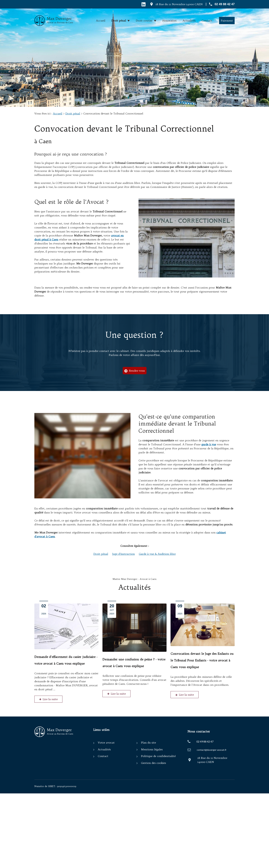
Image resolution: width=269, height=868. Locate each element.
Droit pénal (119, 21)
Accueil (101, 21)
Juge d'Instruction (123, 554)
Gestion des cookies (154, 763)
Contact (207, 21)
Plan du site (149, 743)
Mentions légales (152, 749)
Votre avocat (106, 743)
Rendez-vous (135, 371)
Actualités (189, 21)
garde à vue (209, 444)
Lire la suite (48, 699)
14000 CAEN (179, 4)
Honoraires (169, 21)
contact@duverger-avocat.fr (212, 750)
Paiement (227, 21)
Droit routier (144, 21)
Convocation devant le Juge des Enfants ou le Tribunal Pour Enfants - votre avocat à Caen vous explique (202, 660)
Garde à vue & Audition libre (157, 554)
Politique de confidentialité (158, 756)
